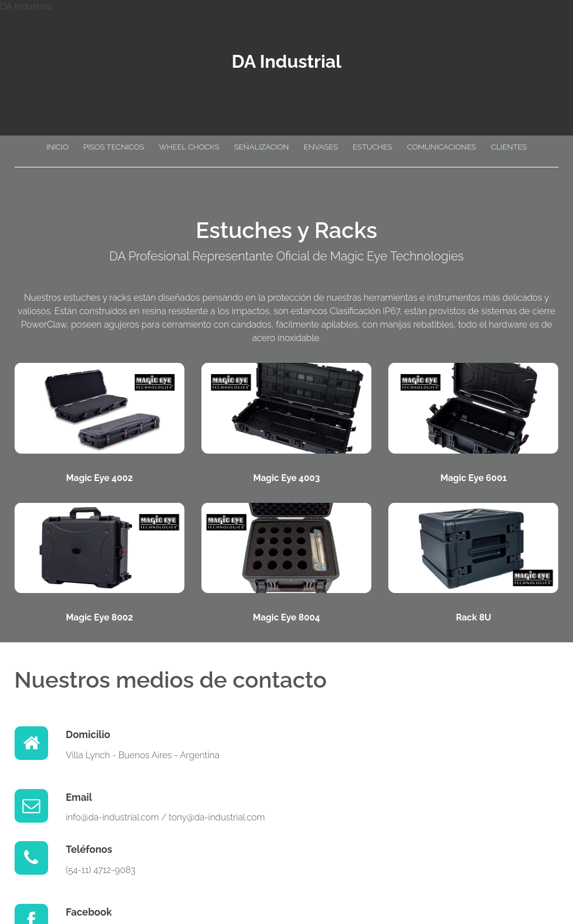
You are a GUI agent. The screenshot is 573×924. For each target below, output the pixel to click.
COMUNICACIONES (441, 147)
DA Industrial (286, 61)
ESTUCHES (372, 147)
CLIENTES (509, 147)
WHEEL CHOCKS (189, 147)
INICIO (58, 147)
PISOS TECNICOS (114, 147)
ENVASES (321, 147)
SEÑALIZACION (261, 147)
